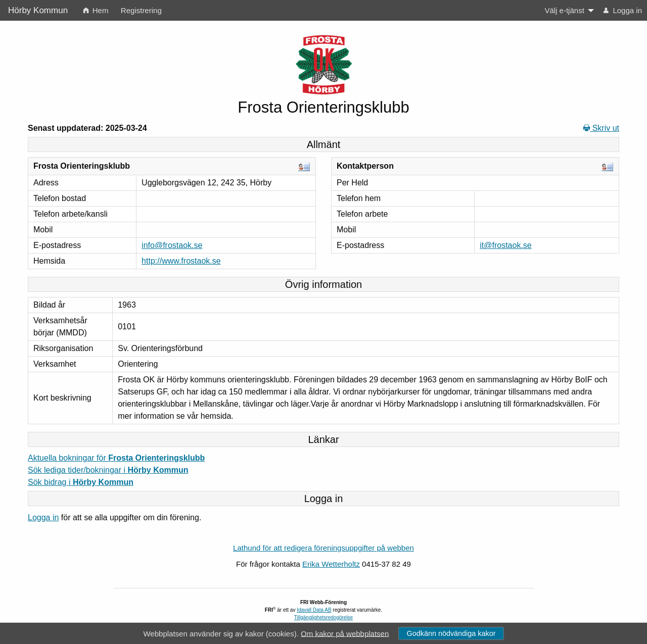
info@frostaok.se (172, 245)
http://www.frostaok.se (181, 261)
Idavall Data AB (314, 610)
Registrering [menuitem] (141, 10)
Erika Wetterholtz (331, 564)
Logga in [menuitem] (623, 10)
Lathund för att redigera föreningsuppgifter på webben (323, 548)
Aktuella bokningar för (116, 458)
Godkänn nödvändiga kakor (451, 633)
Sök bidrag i (81, 482)
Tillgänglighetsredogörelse (323, 617)
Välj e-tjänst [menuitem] (564, 10)
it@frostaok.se (506, 245)
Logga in (43, 517)
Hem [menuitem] (96, 10)
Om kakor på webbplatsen (345, 633)
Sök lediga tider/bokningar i (108, 470)
